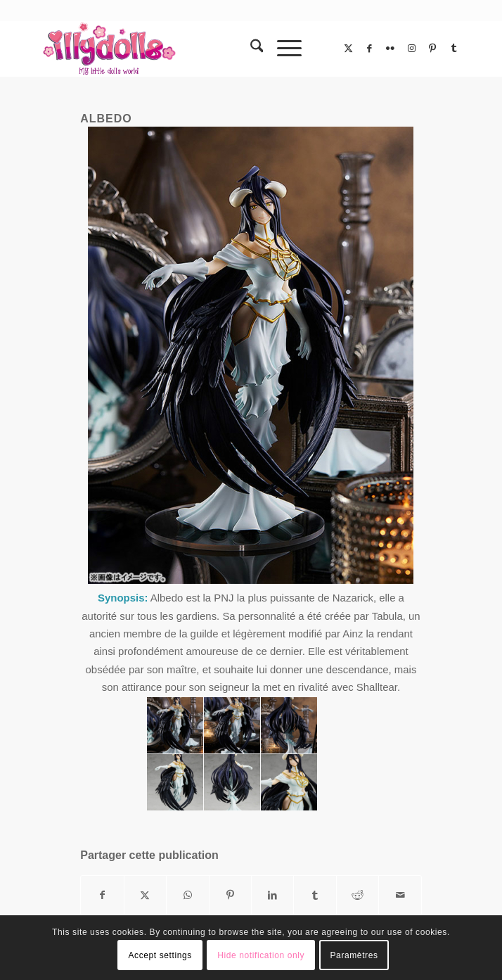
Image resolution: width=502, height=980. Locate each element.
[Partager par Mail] (400, 895)
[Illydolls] (209, 49)
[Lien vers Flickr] (390, 49)
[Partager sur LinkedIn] (272, 895)
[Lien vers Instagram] (411, 49)
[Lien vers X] (348, 49)
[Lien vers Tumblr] (453, 49)
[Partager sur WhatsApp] (187, 895)
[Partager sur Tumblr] (315, 895)
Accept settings (160, 955)
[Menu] (282, 49)
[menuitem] (250, 49)
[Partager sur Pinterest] (230, 895)
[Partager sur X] (145, 895)
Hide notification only (261, 955)
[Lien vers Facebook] (369, 49)
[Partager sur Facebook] (102, 895)
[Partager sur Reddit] (358, 895)
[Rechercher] (250, 49)
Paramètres (354, 955)
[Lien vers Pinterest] (432, 49)
